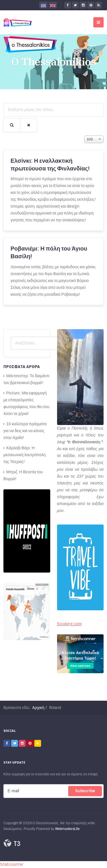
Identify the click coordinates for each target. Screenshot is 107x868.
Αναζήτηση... (11, 336)
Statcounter (12, 864)
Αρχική (38, 708)
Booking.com (69, 624)
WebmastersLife (67, 829)
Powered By (12, 843)
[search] (38, 343)
